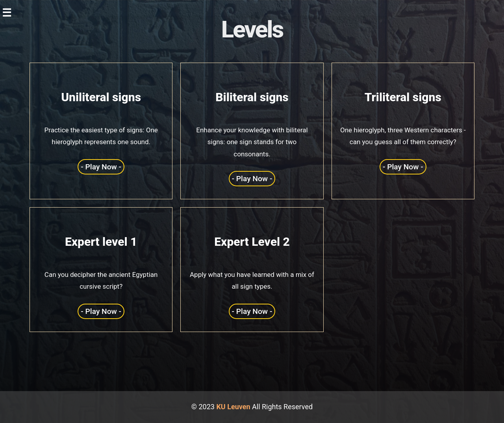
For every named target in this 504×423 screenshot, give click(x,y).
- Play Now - (101, 167)
